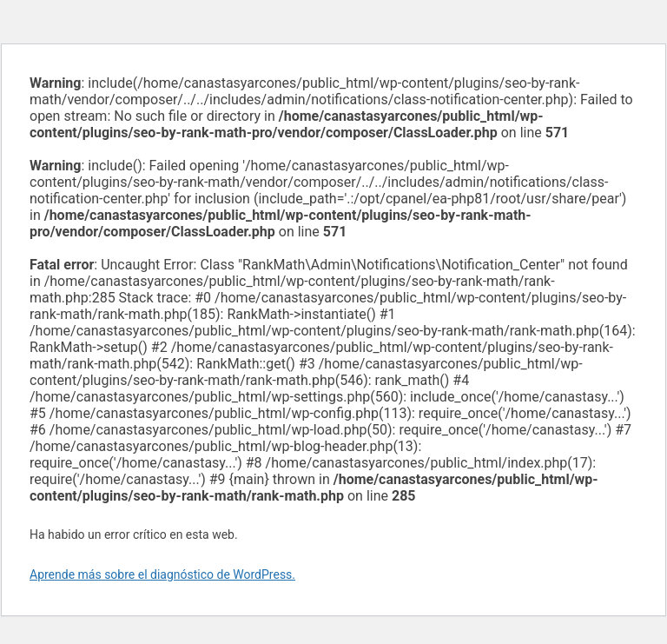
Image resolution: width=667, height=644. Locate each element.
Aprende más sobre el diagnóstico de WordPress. (162, 574)
